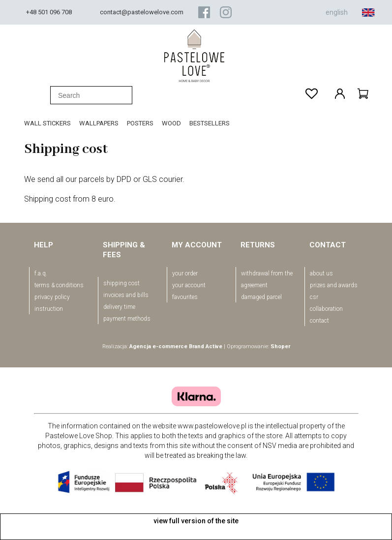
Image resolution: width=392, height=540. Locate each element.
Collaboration (326, 309)
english (350, 13)
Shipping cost (121, 283)
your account (189, 285)
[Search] (39, 95)
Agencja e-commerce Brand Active (176, 346)
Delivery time (119, 307)
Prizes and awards (334, 285)
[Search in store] (91, 95)
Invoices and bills (126, 295)
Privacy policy (52, 297)
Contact (319, 321)
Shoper (280, 346)
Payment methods (127, 319)
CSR (314, 297)
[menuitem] (52, 123)
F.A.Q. (41, 273)
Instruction (49, 309)
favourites (185, 297)
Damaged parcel (261, 297)
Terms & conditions (59, 285)
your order (185, 273)
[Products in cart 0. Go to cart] (363, 93)
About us (321, 273)
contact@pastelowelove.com (142, 12)
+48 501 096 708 (49, 12)
